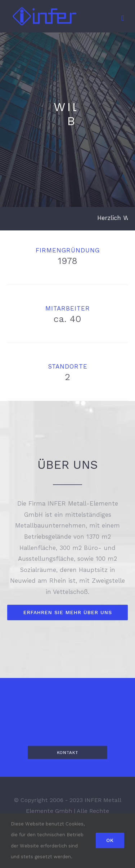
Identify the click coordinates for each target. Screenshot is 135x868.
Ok (110, 840)
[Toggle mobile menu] (123, 18)
